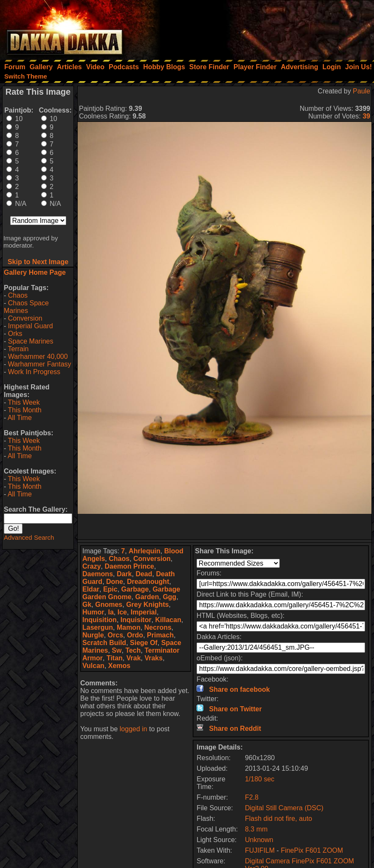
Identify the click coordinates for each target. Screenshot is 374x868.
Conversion (25, 318)
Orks (15, 334)
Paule (361, 91)
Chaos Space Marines (26, 307)
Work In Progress (34, 372)
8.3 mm (256, 829)
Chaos (18, 295)
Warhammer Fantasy (40, 364)
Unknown (259, 840)
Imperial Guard (31, 326)
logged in (134, 729)
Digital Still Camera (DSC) (284, 808)
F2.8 (252, 797)
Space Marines (31, 341)
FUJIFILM (260, 850)
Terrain (18, 349)
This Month (24, 410)
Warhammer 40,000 (38, 356)
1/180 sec (260, 779)
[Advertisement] (260, 28)
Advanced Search (29, 537)
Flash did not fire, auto (278, 819)
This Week (24, 402)
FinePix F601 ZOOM (312, 850)
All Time (20, 418)
